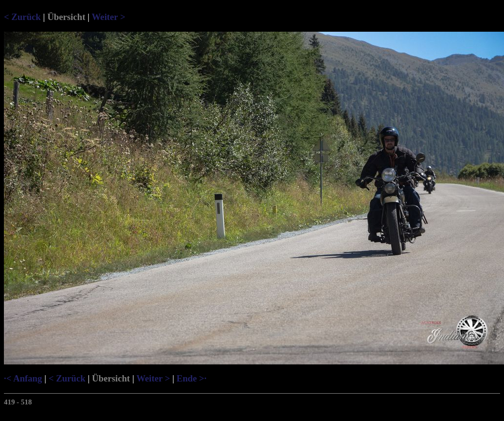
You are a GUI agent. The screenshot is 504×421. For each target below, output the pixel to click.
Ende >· (191, 378)
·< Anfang (23, 378)
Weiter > (109, 17)
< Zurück (22, 17)
